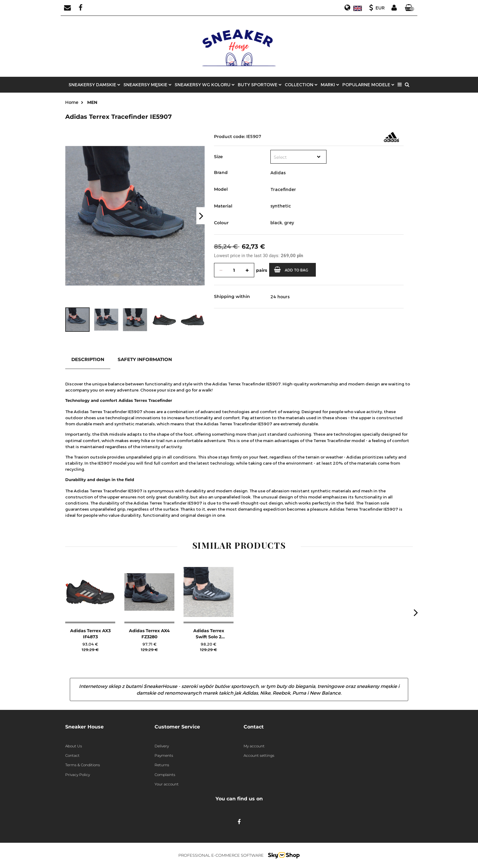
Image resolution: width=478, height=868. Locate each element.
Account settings (259, 755)
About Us (74, 746)
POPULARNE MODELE (368, 85)
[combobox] (298, 157)
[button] (409, 8)
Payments (164, 755)
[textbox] (293, 157)
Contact (72, 755)
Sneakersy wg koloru (205, 85)
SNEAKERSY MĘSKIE (148, 85)
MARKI (330, 85)
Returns (162, 765)
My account (254, 746)
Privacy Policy (78, 775)
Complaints (165, 775)
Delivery (162, 746)
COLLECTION (301, 85)
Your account (167, 784)
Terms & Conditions (83, 765)
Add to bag (291, 269)
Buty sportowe (260, 85)
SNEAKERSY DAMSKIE (95, 85)
